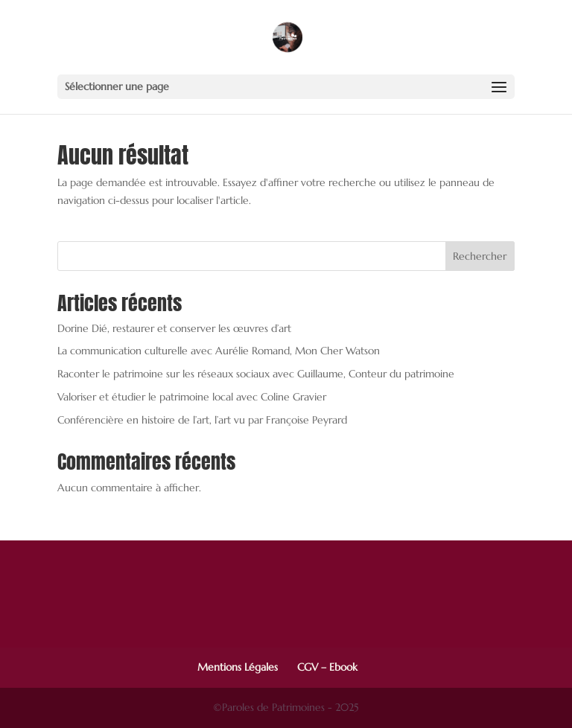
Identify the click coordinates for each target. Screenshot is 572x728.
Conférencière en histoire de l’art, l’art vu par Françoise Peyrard (202, 420)
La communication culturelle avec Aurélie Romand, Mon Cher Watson (219, 351)
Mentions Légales (238, 667)
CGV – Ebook (327, 667)
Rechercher (480, 256)
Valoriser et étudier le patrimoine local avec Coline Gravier (192, 397)
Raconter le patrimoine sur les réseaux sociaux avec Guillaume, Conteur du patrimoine (256, 374)
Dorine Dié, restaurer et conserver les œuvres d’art (174, 328)
